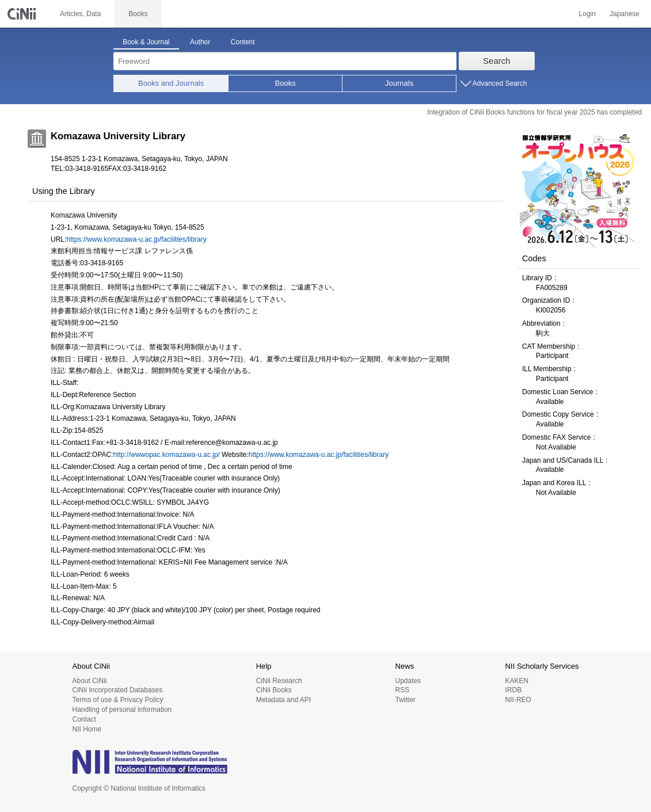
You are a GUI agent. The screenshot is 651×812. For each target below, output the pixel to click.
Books (285, 83)
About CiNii (90, 681)
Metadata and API (283, 700)
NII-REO (518, 700)
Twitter (405, 700)
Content (243, 42)
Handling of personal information (122, 710)
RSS (402, 690)
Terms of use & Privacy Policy (118, 700)
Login (587, 14)
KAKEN (517, 681)
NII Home (87, 729)
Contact (84, 719)
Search (497, 61)
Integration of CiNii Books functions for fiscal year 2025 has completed (534, 112)
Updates (408, 681)
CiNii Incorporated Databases (118, 690)
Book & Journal (146, 42)
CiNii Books (274, 690)
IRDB (514, 690)
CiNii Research (279, 681)
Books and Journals (171, 83)
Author (200, 42)
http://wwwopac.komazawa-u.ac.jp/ (167, 455)
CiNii (23, 14)
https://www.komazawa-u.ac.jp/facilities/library (136, 239)
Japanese (625, 14)
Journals (399, 83)
